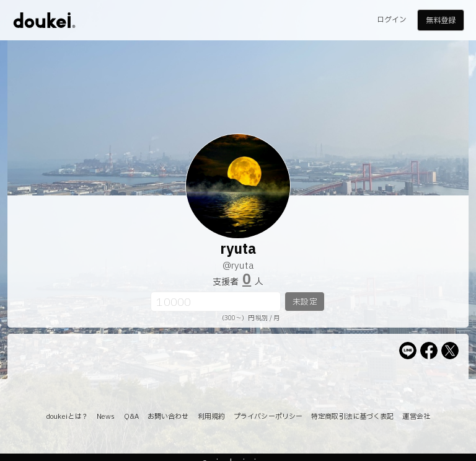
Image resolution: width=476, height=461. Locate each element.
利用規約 (211, 417)
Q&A (131, 417)
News (106, 417)
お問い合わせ (168, 417)
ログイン (392, 20)
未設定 (305, 302)
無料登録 (441, 20)
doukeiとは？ (67, 417)
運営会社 (416, 417)
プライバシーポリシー (268, 417)
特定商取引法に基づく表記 (352, 417)
